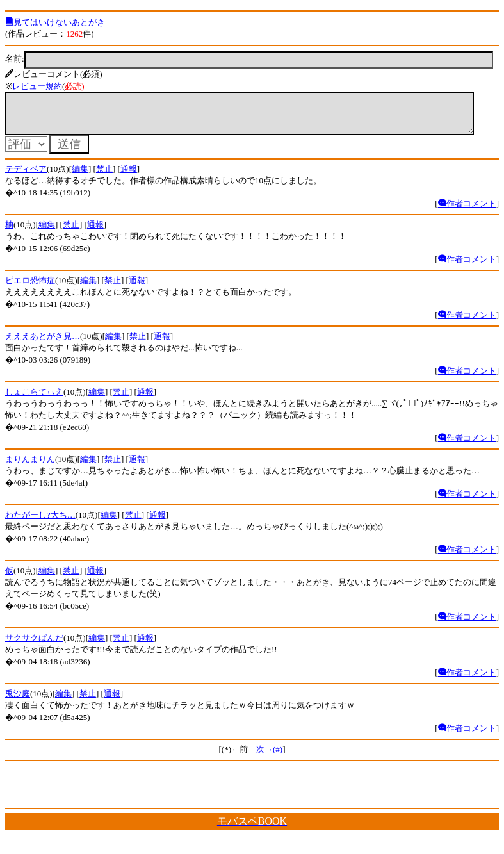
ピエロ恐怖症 (30, 288)
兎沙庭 (18, 701)
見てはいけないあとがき (55, 22)
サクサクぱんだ (34, 645)
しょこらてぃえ (34, 399)
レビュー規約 (37, 86)
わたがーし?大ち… (40, 522)
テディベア (26, 177)
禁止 (104, 177)
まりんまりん (30, 467)
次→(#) (269, 757)
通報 (129, 177)
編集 (80, 177)
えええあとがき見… (43, 344)
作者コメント (467, 211)
